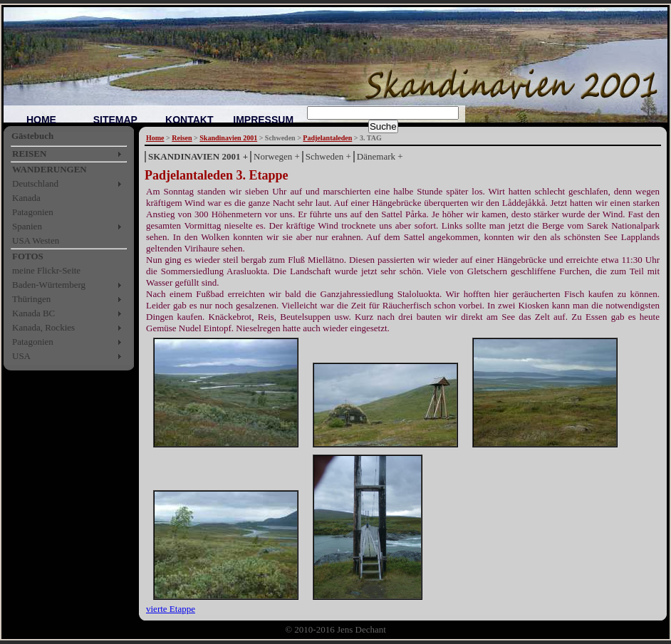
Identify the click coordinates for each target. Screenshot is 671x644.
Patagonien (33, 212)
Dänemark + (380, 156)
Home (155, 138)
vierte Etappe (171, 609)
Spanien (27, 226)
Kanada (26, 198)
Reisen (182, 138)
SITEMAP (115, 120)
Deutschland (35, 183)
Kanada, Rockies (43, 327)
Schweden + (328, 156)
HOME (41, 120)
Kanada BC (33, 313)
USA (21, 356)
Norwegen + (277, 156)
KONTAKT (189, 120)
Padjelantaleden (327, 138)
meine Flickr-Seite (46, 270)
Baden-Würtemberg (49, 285)
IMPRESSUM (263, 120)
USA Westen (36, 240)
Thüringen (31, 299)
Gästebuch (32, 136)
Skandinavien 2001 (228, 138)
